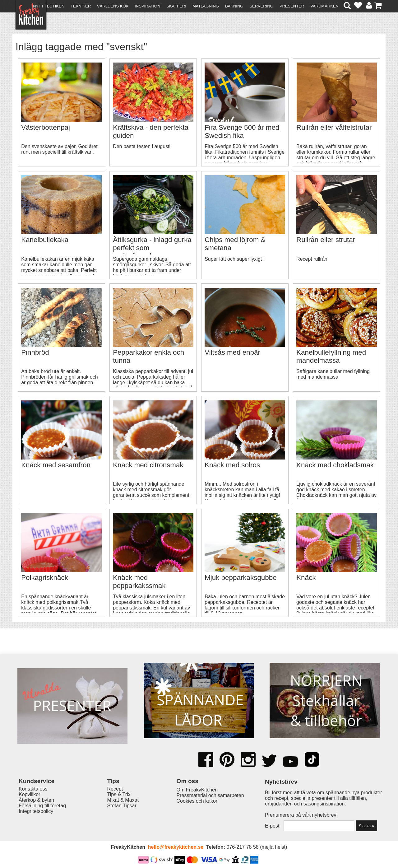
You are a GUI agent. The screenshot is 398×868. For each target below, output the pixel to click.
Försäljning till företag (42, 806)
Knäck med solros (232, 465)
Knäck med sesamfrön (56, 465)
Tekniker (81, 6)
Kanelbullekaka (45, 240)
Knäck (306, 578)
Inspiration (147, 6)
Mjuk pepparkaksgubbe (241, 578)
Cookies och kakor (197, 801)
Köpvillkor (29, 794)
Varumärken (324, 6)
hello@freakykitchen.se (176, 847)
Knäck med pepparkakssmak (139, 582)
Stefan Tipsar (122, 806)
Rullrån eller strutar (326, 240)
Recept (115, 789)
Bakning (234, 6)
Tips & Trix (119, 794)
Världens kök (113, 6)
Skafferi (176, 6)
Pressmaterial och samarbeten (210, 795)
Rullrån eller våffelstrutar (334, 127)
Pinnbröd (35, 352)
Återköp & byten (36, 800)
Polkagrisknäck (45, 578)
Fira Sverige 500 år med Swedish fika (242, 131)
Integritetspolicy (36, 811)
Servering (261, 6)
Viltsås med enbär (232, 352)
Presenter (292, 6)
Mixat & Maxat (123, 800)
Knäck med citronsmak (148, 465)
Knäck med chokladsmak (335, 465)
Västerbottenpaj (46, 127)
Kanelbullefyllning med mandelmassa (331, 356)
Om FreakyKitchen (197, 790)
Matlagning (206, 6)
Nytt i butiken (49, 6)
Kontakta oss (33, 789)
